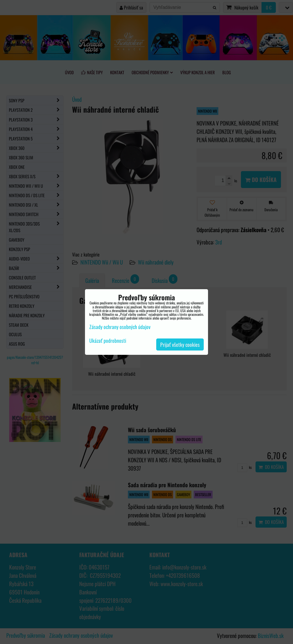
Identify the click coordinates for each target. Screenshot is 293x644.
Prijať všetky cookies (180, 344)
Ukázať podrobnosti (108, 341)
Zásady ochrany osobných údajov (120, 327)
